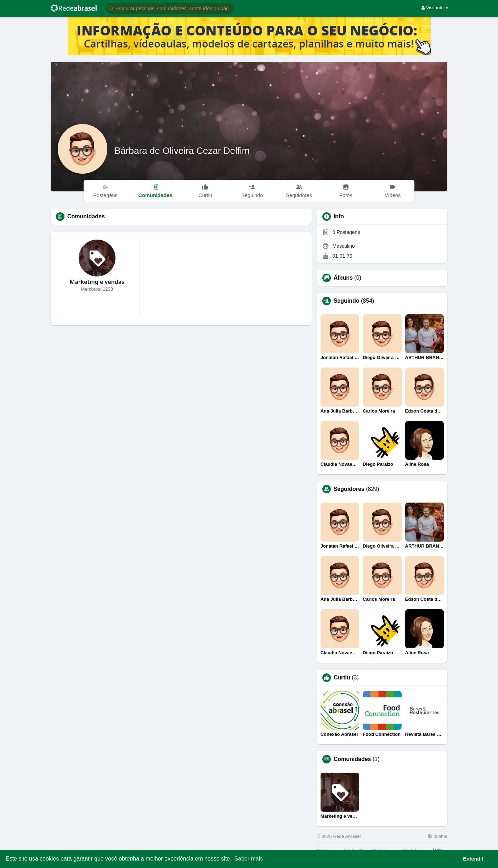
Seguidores (349, 489)
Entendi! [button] (473, 859)
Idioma (437, 836)
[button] (170, 8)
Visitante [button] (435, 8)
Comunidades (352, 759)
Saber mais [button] (248, 859)
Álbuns (343, 278)
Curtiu (342, 678)
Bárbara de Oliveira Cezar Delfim (182, 151)
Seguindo (347, 301)
